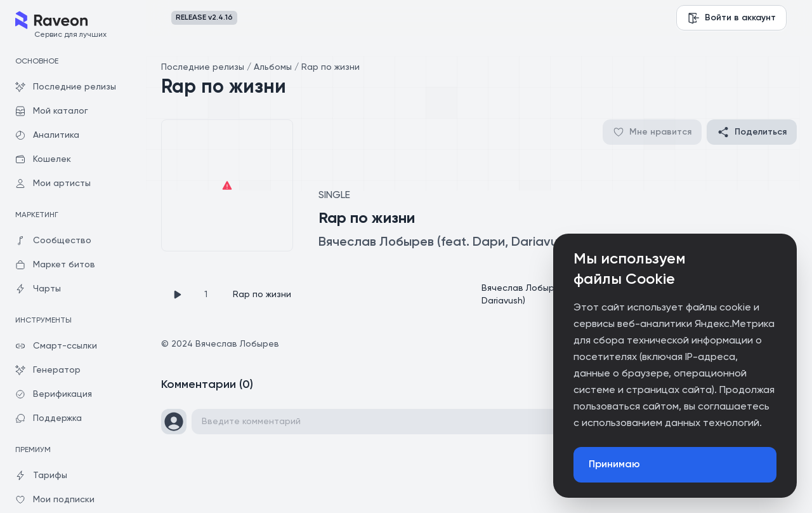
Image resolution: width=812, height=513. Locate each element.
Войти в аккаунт (731, 18)
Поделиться (752, 132)
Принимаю (614, 465)
